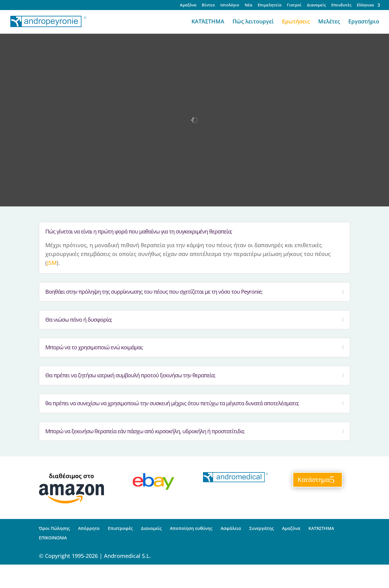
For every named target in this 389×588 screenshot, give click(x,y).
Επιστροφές (120, 528)
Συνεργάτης (262, 528)
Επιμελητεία (270, 5)
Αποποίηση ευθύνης (191, 528)
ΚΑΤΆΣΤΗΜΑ (208, 22)
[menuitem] (368, 7)
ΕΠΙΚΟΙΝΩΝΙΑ (53, 538)
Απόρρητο (89, 528)
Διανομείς (316, 5)
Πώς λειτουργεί (253, 22)
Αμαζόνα (188, 5)
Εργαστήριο (364, 22)
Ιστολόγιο (230, 5)
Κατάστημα (314, 480)
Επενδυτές (341, 5)
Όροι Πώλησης (54, 528)
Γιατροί (294, 5)
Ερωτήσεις (296, 22)
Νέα (248, 5)
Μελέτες (329, 22)
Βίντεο (208, 5)
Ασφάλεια (231, 528)
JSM (52, 263)
